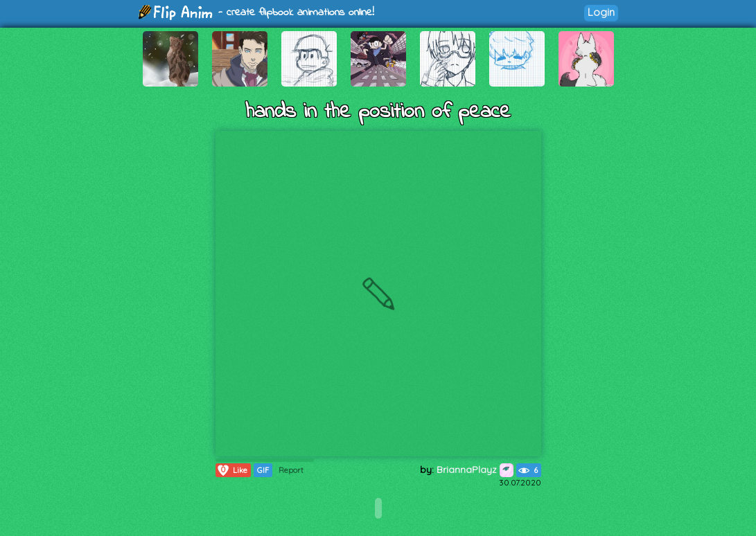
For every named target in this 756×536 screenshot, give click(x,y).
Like (232, 470)
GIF (263, 470)
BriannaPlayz (475, 470)
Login (601, 12)
